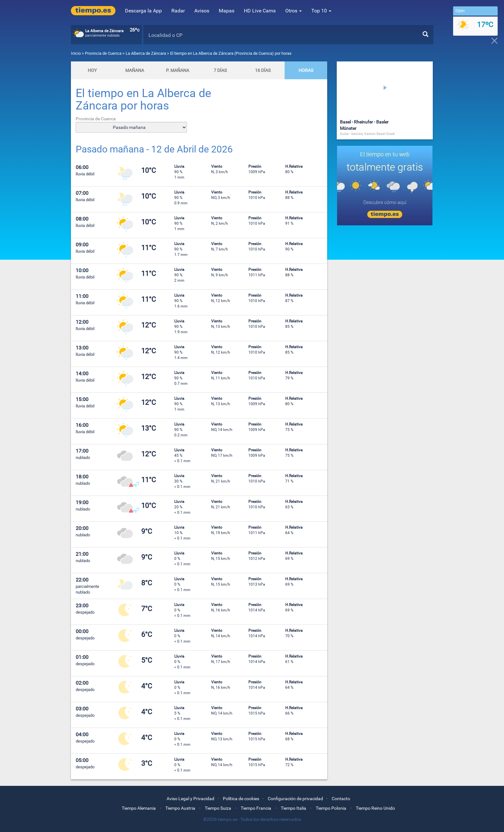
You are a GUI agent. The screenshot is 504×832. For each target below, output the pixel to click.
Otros (293, 11)
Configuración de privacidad (295, 799)
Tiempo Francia (256, 808)
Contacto (341, 799)
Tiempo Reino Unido (375, 808)
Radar (178, 11)
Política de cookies (241, 799)
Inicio (76, 53)
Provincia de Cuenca (104, 53)
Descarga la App (143, 11)
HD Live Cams (260, 11)
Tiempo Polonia (331, 808)
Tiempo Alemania (139, 808)
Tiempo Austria (180, 808)
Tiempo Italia (293, 808)
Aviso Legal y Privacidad (190, 799)
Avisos (202, 11)
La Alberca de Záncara (146, 53)
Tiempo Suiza (218, 808)
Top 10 (321, 11)
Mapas (227, 11)
